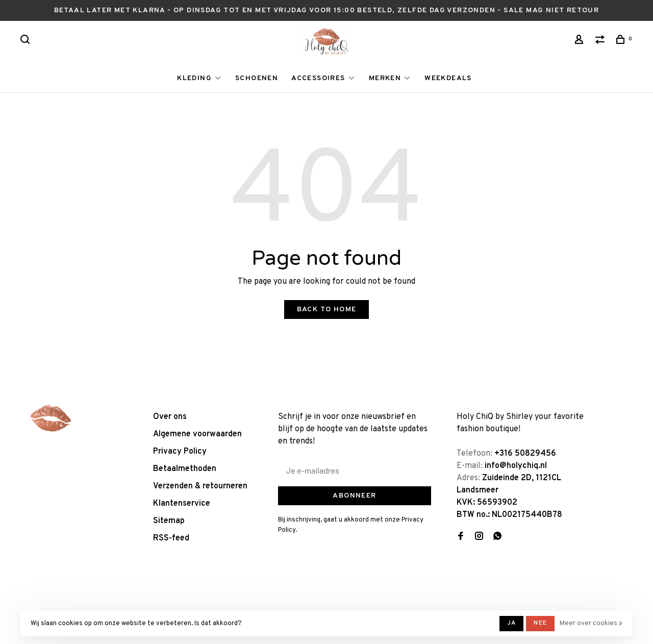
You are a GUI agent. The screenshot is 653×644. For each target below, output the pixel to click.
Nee (540, 623)
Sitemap (169, 521)
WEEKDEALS (448, 78)
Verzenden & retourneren (200, 486)
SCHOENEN (257, 78)
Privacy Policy (180, 452)
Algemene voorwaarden (197, 434)
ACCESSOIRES (318, 78)
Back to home (327, 309)
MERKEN (385, 78)
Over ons (170, 417)
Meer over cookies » (591, 624)
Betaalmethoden (185, 469)
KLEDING (194, 78)
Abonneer (354, 496)
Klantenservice (182, 504)
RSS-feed (171, 538)
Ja (511, 623)
